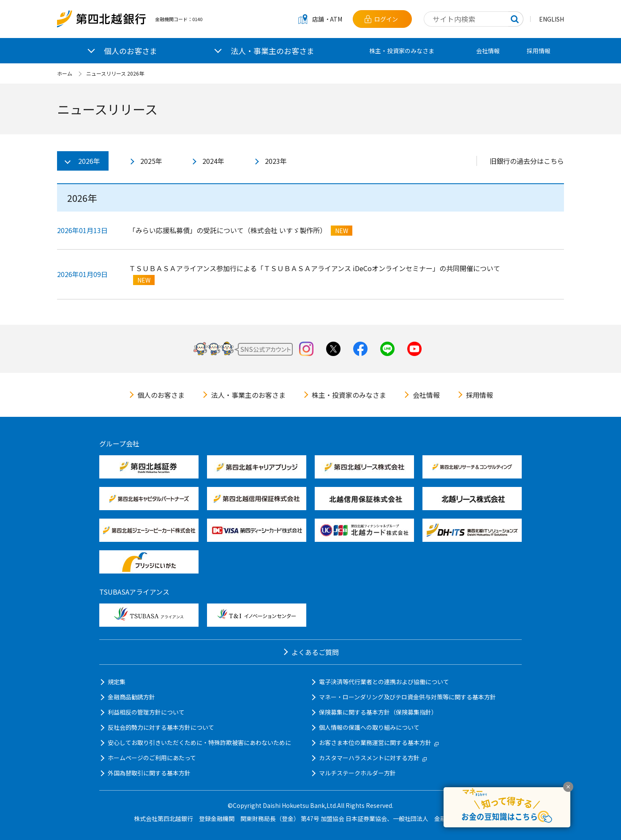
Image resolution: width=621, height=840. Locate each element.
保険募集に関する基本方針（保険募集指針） (378, 712)
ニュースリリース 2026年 (115, 73)
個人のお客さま (161, 395)
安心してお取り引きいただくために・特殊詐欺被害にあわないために (199, 742)
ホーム (65, 73)
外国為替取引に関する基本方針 (149, 773)
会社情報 (488, 51)
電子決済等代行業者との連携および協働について (384, 682)
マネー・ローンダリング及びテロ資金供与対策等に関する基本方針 (407, 697)
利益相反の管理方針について (146, 712)
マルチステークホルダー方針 (357, 773)
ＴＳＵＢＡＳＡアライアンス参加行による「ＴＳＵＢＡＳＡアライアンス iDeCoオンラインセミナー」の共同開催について (315, 268)
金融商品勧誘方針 (131, 697)
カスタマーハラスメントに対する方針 (373, 758)
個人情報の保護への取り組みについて (369, 727)
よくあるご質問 (315, 652)
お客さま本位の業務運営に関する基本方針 (379, 742)
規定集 (117, 682)
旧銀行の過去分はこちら (527, 161)
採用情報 (539, 51)
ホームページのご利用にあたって (152, 758)
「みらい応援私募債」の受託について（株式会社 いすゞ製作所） (228, 230)
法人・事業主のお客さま (248, 395)
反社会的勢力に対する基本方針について (161, 727)
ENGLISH (552, 19)
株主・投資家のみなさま (402, 51)
